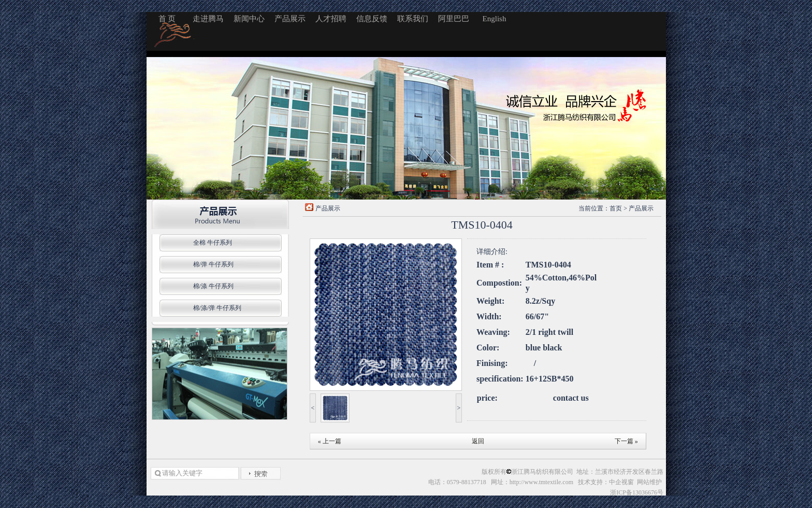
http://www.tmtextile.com (541, 482)
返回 (478, 441)
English (495, 19)
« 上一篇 (330, 441)
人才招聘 (331, 19)
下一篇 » (626, 441)
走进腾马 (208, 19)
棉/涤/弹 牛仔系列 (218, 308)
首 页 (167, 19)
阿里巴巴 (454, 19)
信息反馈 (372, 19)
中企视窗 (621, 482)
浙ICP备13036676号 (637, 492)
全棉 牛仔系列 (213, 243)
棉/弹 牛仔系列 (213, 264)
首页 (616, 208)
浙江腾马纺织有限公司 (542, 472)
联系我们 (413, 19)
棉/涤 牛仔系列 (213, 286)
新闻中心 (249, 19)
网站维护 (650, 482)
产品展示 (290, 19)
